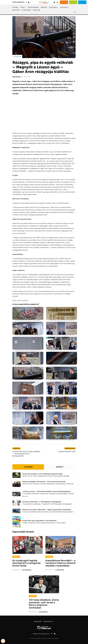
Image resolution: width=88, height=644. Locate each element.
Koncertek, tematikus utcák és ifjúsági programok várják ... (43, 474)
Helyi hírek (16, 557)
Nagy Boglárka (17, 77)
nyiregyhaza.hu (27, 570)
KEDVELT (60, 467)
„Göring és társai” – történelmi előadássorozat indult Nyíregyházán (47, 491)
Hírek (22, 7)
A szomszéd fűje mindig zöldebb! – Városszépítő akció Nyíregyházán (26, 454)
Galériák (44, 7)
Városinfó (64, 7)
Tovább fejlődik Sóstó (67, 451)
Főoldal (15, 7)
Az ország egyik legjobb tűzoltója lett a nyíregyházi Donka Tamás (26, 563)
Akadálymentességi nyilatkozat (41, 634)
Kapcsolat (37, 10)
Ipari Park (16, 10)
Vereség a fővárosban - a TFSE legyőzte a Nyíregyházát (42, 502)
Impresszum (48, 621)
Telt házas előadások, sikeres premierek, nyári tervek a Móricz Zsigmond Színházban (44, 604)
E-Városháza (26, 10)
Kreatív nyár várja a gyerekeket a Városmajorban (40, 521)
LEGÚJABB (28, 467)
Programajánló (33, 7)
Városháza (53, 7)
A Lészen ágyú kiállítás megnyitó (26, 304)
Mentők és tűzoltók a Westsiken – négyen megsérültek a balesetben (47, 510)
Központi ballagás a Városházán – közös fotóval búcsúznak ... (45, 482)
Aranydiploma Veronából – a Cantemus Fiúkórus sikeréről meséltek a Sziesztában (60, 563)
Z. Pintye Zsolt (60, 570)
